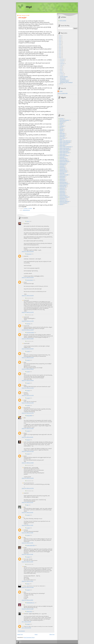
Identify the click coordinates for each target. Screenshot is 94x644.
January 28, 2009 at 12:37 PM (28, 488)
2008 (60, 84)
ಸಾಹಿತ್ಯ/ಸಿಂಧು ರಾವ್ (63, 200)
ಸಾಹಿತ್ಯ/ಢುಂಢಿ (62, 178)
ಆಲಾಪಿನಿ (28, 440)
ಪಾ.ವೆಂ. (61, 125)
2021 (60, 40)
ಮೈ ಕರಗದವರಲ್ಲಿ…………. (65, 80)
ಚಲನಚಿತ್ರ (61, 123)
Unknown (28, 324)
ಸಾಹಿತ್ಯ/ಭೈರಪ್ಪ (62, 191)
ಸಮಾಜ (61, 132)
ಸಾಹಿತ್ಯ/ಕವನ (62, 166)
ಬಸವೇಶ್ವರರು (62, 126)
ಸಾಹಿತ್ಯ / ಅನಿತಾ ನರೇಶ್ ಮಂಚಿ (65, 141)
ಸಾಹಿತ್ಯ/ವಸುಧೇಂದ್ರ (26, 210)
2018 (60, 44)
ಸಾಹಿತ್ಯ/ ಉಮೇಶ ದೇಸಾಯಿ (64, 148)
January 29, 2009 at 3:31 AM (27, 554)
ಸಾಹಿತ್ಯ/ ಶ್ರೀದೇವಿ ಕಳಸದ (64, 156)
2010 (60, 56)
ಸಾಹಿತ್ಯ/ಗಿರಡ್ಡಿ (62, 173)
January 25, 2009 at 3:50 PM (27, 437)
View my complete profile (63, 93)
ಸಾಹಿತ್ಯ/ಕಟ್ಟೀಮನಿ (63, 164)
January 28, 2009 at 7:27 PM (27, 543)
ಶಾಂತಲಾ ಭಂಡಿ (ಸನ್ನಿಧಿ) (31, 545)
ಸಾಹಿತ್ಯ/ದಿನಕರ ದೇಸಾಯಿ (64, 184)
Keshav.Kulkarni (30, 280)
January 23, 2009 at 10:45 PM (28, 277)
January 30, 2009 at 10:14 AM (28, 587)
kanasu (28, 584)
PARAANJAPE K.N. (30, 603)
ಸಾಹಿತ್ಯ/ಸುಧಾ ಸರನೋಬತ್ (64, 201)
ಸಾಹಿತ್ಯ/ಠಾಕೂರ (62, 176)
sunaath (28, 351)
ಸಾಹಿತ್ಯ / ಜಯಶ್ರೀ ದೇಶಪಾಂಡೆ (65, 142)
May (61, 69)
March (61, 72)
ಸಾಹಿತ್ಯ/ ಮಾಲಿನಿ (63, 154)
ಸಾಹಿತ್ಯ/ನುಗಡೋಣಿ (63, 185)
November (62, 61)
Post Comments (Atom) (29, 637)
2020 (60, 42)
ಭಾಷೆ (61, 127)
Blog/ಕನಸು (62, 119)
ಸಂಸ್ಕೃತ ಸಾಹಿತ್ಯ (63, 138)
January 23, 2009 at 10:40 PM (28, 251)
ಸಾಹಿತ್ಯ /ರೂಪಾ (62, 145)
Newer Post (20, 634)
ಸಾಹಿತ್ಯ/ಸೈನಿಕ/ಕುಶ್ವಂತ (63, 203)
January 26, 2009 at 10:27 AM (28, 451)
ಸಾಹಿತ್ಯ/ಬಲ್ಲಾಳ (62, 188)
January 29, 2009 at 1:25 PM (27, 562)
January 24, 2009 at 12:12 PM (28, 388)
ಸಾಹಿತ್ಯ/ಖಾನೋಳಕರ (63, 172)
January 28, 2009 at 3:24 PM (27, 502)
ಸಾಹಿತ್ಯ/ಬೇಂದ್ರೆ (62, 190)
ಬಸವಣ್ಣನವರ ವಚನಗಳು (64, 81)
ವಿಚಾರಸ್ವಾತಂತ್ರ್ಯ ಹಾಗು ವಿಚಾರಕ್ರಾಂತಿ (66, 82)
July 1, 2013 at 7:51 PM (26, 622)
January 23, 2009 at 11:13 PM (28, 321)
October (62, 62)
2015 (60, 49)
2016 (60, 47)
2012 (60, 53)
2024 (60, 36)
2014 (60, 50)
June (61, 68)
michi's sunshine (63, 21)
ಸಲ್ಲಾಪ (29, 7)
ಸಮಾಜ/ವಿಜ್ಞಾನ (62, 135)
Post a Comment (21, 631)
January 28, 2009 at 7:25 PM (27, 533)
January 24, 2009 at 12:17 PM (28, 413)
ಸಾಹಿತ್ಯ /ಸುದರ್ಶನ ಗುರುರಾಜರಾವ (65, 147)
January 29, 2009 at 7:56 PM (27, 581)
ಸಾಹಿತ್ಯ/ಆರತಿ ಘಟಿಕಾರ (64, 160)
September (62, 63)
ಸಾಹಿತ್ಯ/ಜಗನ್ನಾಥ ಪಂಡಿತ (64, 175)
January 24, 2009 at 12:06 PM (28, 369)
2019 (60, 43)
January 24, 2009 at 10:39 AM (28, 339)
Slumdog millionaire (64, 77)
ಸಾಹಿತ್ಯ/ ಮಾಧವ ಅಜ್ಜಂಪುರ (64, 153)
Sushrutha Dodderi (30, 332)
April (61, 71)
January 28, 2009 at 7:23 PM (27, 525)
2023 (60, 37)
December (62, 59)
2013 (60, 52)
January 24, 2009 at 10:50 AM (28, 349)
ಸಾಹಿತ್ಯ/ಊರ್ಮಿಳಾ (63, 163)
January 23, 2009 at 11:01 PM (28, 312)
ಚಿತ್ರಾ (27, 505)
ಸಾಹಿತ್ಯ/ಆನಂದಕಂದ (63, 159)
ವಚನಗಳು (61, 130)
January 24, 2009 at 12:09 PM (28, 380)
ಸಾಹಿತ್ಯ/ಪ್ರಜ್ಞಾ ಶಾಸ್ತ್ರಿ (63, 187)
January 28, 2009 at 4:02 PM (27, 512)
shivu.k (28, 221)
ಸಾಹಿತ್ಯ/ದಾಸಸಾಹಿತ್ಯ (63, 182)
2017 (60, 46)
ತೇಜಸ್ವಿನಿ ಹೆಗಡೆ (29, 416)
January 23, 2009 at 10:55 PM (28, 296)
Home (36, 634)
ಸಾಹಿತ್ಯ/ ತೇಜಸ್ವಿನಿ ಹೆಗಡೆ (64, 151)
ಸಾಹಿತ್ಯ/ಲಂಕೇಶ (62, 194)
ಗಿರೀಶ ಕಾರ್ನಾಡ (62, 122)
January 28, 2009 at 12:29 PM (28, 478)
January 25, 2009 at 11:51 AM (28, 428)
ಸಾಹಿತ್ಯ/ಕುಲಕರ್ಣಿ (63, 169)
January (62, 75)
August (62, 65)
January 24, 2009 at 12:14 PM (28, 403)
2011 (60, 55)
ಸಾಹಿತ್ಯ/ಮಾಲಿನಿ (62, 193)
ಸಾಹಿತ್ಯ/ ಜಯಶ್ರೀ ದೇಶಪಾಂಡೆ (65, 150)
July (61, 66)
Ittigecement (29, 254)
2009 (60, 58)
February (62, 74)
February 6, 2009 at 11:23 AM (28, 609)
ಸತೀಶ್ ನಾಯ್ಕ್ (29, 612)
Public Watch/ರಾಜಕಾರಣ (64, 120)
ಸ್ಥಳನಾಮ (61, 204)
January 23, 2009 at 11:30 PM (28, 330)
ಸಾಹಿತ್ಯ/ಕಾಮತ (62, 167)
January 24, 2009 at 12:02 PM (28, 358)
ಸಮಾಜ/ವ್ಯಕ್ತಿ (62, 136)
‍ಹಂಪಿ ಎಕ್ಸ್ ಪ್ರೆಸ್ (63, 78)
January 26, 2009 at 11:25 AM (28, 463)
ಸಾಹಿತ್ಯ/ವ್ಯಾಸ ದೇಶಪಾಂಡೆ (64, 197)
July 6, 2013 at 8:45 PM (26, 628)
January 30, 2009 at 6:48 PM (27, 600)
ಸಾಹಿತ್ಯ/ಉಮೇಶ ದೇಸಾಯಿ (64, 161)
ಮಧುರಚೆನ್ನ (62, 129)
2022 (60, 39)
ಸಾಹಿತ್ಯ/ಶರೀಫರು (63, 198)
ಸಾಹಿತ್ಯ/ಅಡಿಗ (62, 157)
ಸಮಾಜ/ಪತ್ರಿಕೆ (62, 133)
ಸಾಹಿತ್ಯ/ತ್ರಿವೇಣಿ (62, 181)
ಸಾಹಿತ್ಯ (61, 139)
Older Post (52, 634)
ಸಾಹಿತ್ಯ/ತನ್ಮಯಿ (62, 179)
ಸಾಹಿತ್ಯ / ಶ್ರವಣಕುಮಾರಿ (64, 144)
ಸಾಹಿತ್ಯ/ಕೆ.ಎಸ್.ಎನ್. (63, 170)
